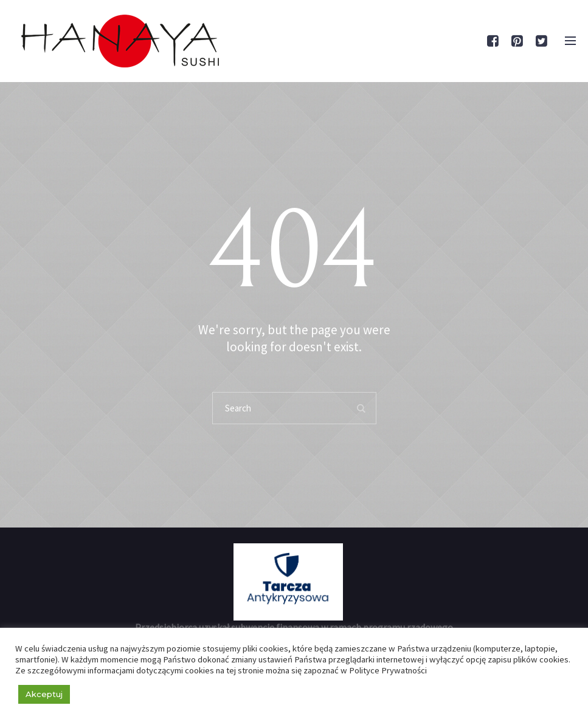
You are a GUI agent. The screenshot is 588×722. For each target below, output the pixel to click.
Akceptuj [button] (44, 694)
